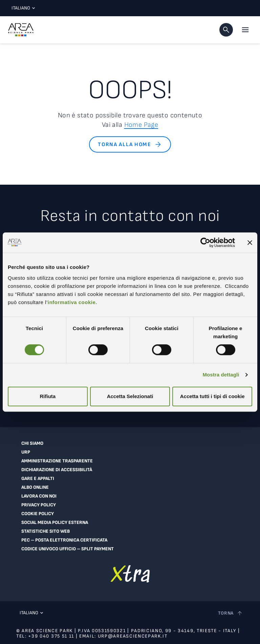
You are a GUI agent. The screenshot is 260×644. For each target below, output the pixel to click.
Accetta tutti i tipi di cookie (212, 396)
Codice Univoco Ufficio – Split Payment (68, 549)
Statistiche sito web (46, 531)
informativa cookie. (72, 302)
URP (26, 452)
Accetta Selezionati (130, 396)
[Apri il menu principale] (245, 30)
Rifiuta (48, 396)
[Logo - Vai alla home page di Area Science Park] (21, 30)
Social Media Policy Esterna (55, 523)
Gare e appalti (38, 479)
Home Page (141, 125)
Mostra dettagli (221, 375)
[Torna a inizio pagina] (231, 613)
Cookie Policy (38, 514)
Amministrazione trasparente (57, 461)
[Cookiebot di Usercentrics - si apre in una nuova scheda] (205, 243)
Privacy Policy (39, 505)
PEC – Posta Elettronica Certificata (64, 540)
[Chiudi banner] (250, 243)
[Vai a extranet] (130, 574)
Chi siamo (32, 443)
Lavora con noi (39, 496)
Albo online (35, 487)
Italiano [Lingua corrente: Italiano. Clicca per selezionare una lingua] (22, 8)
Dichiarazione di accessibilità (57, 470)
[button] (226, 30)
